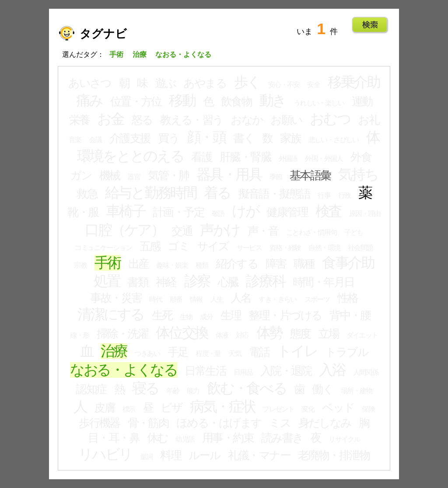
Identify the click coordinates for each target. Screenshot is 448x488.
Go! (370, 25)
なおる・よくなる (124, 370)
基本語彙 (310, 175)
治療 (114, 351)
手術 (108, 263)
